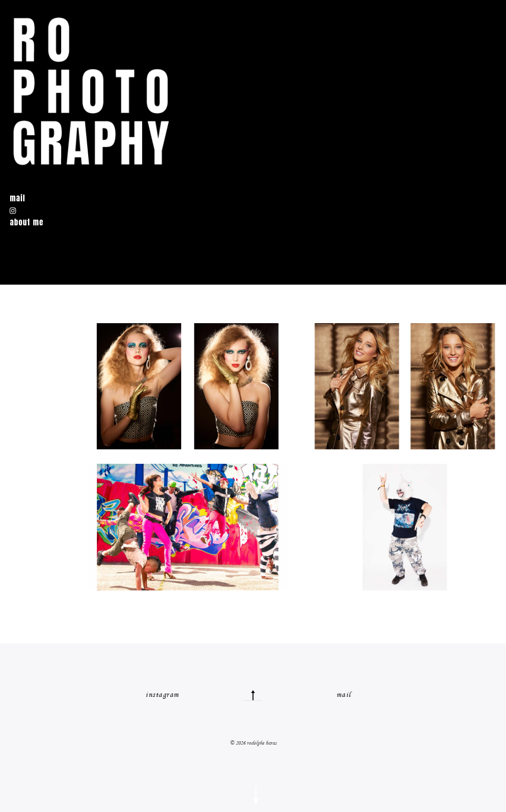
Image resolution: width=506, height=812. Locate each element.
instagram (162, 694)
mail (344, 694)
